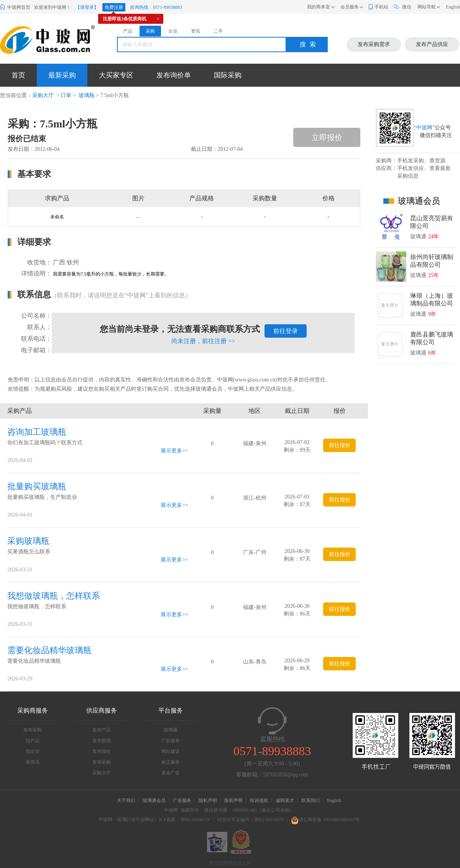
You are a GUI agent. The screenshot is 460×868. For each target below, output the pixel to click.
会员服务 (350, 7)
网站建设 (171, 751)
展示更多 (171, 451)
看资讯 (33, 762)
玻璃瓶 (86, 95)
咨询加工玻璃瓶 (37, 432)
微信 (407, 7)
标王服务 (171, 762)
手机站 (381, 7)
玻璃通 (171, 730)
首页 (18, 75)
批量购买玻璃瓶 (37, 486)
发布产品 (102, 730)
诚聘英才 (285, 800)
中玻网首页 (19, 7)
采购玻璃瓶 (28, 541)
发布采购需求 (374, 44)
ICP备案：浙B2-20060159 (185, 820)
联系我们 (310, 800)
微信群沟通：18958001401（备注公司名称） (249, 810)
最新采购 (62, 75)
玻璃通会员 (154, 800)
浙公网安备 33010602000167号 (325, 820)
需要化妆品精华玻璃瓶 (49, 650)
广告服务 (171, 741)
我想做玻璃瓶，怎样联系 (54, 596)
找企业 (33, 751)
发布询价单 (174, 75)
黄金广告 (171, 773)
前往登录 (286, 331)
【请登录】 (87, 7)
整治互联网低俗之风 (230, 863)
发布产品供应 (432, 44)
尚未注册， (203, 341)
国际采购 (228, 75)
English (453, 7)
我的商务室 (319, 7)
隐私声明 (208, 800)
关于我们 (126, 800)
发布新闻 (102, 741)
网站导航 (427, 7)
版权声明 (233, 800)
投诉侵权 (259, 800)
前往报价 (340, 445)
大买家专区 (116, 75)
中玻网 (171, 810)
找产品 (33, 741)
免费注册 (114, 7)
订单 (66, 95)
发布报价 (102, 751)
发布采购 (33, 730)
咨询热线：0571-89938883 (156, 7)
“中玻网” (424, 128)
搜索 (310, 44)
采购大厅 (43, 95)
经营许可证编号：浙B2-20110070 (251, 820)
